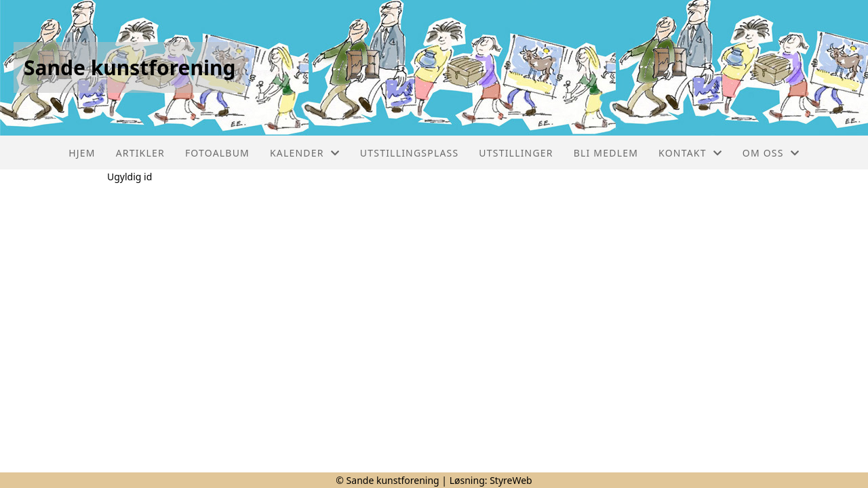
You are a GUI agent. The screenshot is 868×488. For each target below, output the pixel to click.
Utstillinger (516, 153)
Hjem (82, 153)
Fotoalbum (217, 153)
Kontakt (690, 153)
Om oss (771, 153)
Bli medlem (606, 153)
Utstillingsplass (410, 153)
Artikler (140, 153)
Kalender (305, 153)
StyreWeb (511, 480)
